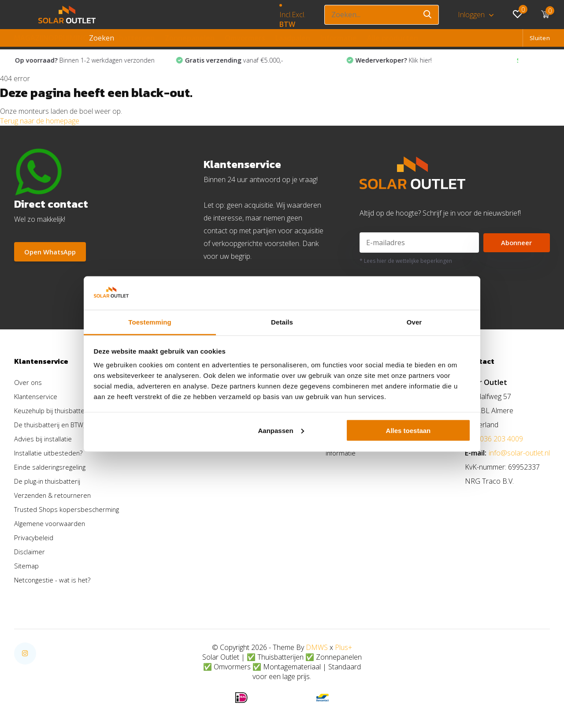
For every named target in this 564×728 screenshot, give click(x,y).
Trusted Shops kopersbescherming (69, 511)
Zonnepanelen (190, 38)
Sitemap (27, 568)
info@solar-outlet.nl (519, 455)
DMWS (317, 650)
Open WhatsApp (52, 254)
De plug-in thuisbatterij (49, 483)
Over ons (28, 385)
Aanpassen (281, 430)
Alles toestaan (408, 430)
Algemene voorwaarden (52, 526)
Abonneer (516, 245)
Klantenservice (37, 399)
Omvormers (245, 38)
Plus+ (343, 650)
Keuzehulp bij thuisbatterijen (58, 413)
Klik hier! (406, 62)
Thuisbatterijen (127, 38)
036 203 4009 (501, 441)
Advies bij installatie (44, 441)
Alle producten (393, 38)
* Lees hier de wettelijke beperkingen (406, 263)
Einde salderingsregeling (52, 469)
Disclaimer (30, 554)
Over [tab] (414, 322)
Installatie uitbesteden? (50, 455)
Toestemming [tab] (150, 322)
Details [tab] (282, 322)
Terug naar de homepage (40, 123)
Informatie (339, 38)
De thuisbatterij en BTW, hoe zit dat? (70, 427)
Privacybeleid (34, 540)
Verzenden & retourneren (55, 497)
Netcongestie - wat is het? (54, 582)
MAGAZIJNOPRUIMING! (52, 38)
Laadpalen (293, 38)
